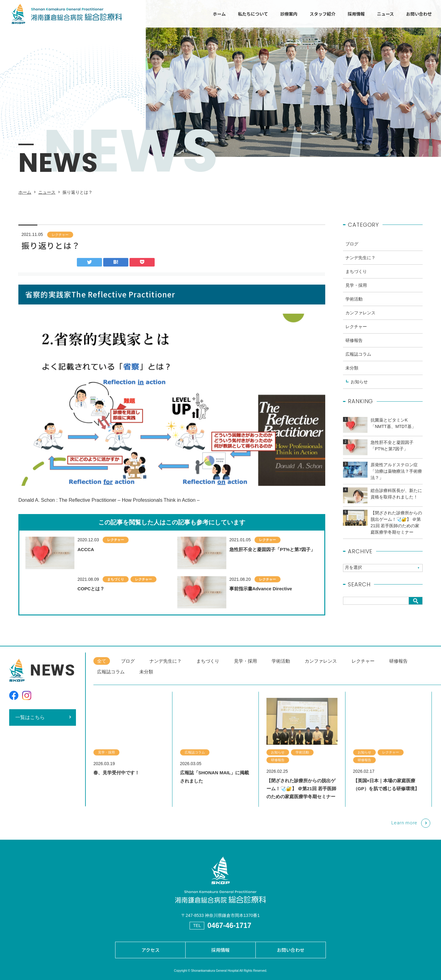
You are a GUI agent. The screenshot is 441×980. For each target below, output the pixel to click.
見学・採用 (356, 290)
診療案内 (289, 14)
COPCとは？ (91, 602)
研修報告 (354, 346)
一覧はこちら (30, 723)
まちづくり (116, 592)
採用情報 (356, 14)
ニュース (385, 14)
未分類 (352, 373)
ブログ (352, 249)
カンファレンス (360, 318)
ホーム (219, 14)
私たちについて (253, 14)
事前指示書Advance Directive (261, 602)
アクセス (151, 950)
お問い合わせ (419, 14)
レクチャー (60, 240)
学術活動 (354, 304)
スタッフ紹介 (322, 14)
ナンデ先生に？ (360, 263)
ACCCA (86, 562)
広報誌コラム (358, 359)
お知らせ (359, 387)
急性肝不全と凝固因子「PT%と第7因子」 (272, 562)
